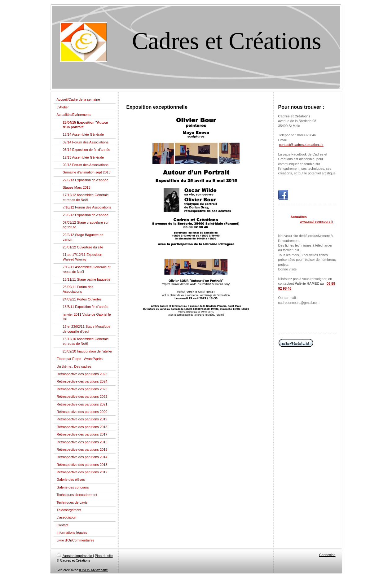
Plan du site (104, 556)
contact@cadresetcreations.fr (301, 145)
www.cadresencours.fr (317, 221)
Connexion (327, 555)
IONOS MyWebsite (93, 570)
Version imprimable (75, 556)
